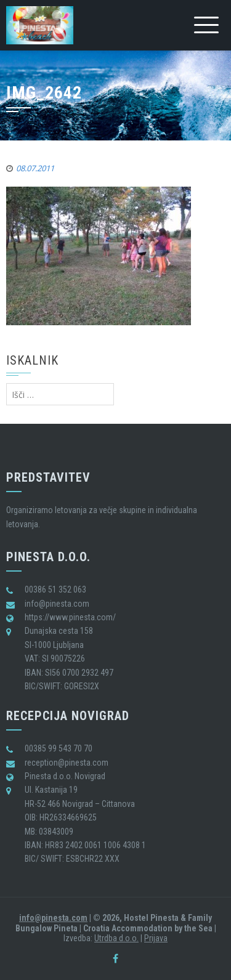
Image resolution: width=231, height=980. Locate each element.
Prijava (156, 938)
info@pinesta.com (53, 918)
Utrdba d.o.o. (116, 938)
